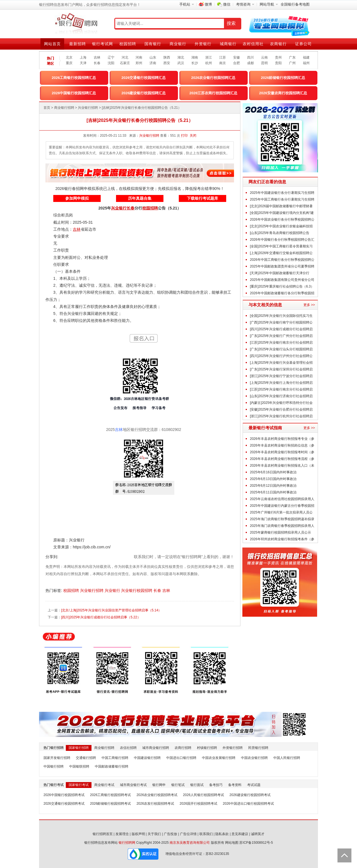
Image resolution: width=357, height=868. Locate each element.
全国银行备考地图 (295, 4)
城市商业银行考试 (133, 785)
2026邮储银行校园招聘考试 (111, 804)
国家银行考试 (79, 785)
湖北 (181, 57)
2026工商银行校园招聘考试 (111, 795)
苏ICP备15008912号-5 (256, 843)
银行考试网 (102, 44)
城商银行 (228, 44)
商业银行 (178, 44)
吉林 (97, 57)
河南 (139, 57)
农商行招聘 (183, 748)
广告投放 (170, 834)
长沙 (195, 63)
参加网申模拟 (77, 198)
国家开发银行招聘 (57, 758)
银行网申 (159, 785)
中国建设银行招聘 (147, 758)
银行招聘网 (127, 843)
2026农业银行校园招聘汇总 (214, 78)
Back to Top (344, 855)
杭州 (209, 63)
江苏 (223, 57)
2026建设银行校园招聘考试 (250, 795)
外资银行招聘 (233, 748)
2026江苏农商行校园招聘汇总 (213, 93)
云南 (264, 57)
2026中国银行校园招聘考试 (64, 795)
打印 (184, 136)
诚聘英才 (258, 834)
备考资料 (235, 785)
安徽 (237, 57)
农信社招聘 (128, 748)
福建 (306, 57)
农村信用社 (253, 44)
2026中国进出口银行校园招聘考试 (248, 804)
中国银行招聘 (54, 766)
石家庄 (125, 63)
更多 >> (309, 305)
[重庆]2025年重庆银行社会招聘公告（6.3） (282, 286)
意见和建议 (240, 834)
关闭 (193, 136)
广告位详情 (188, 834)
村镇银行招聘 (207, 748)
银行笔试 (178, 785)
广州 (292, 63)
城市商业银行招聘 (156, 748)
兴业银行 (113, 590)
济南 (153, 63)
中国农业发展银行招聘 (219, 758)
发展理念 (122, 834)
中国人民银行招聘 (287, 758)
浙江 (209, 57)
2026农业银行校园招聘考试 (157, 795)
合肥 (237, 63)
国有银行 (153, 44)
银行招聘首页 (103, 834)
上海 (83, 57)
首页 (47, 108)
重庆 (69, 63)
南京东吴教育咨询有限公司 (190, 843)
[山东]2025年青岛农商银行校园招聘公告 (280, 233)
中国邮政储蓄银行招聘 (112, 766)
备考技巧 (216, 785)
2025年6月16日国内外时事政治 (273, 472)
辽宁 (111, 57)
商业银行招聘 (64, 108)
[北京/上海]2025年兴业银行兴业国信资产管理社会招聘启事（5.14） (111, 610)
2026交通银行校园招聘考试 (64, 804)
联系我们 (206, 834)
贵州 (278, 57)
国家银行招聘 (79, 748)
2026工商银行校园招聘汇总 (74, 78)
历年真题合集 (140, 198)
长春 (97, 63)
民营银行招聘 (258, 748)
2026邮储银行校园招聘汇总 (283, 78)
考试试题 (254, 785)
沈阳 (111, 63)
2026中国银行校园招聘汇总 (74, 93)
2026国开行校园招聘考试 (198, 804)
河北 (125, 57)
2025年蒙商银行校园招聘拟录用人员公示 (280, 532)
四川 (250, 57)
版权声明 (138, 834)
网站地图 (232, 843)
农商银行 (278, 44)
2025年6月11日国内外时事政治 (273, 492)
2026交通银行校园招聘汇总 (144, 78)
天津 (83, 63)
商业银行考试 (104, 785)
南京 (223, 63)
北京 (69, 57)
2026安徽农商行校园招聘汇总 (283, 93)
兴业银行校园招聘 (137, 590)
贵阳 (278, 63)
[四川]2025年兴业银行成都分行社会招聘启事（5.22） (101, 617)
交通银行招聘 (86, 758)
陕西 (167, 57)
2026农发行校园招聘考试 (155, 804)
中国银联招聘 (79, 766)
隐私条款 (222, 834)
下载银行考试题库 (202, 198)
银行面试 (197, 785)
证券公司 (303, 44)
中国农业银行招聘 (254, 758)
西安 (167, 63)
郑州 (139, 63)
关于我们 (154, 834)
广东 (292, 57)
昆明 (264, 63)
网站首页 (52, 44)
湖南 (195, 57)
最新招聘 (78, 44)
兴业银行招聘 (88, 108)
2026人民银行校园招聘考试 (203, 795)
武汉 (181, 63)
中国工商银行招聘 (115, 758)
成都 (250, 63)
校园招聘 (128, 44)
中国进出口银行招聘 (181, 758)
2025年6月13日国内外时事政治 (273, 479)
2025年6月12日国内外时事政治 (273, 486)
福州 (306, 63)
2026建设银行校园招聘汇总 (144, 93)
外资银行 (203, 44)
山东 (153, 57)
